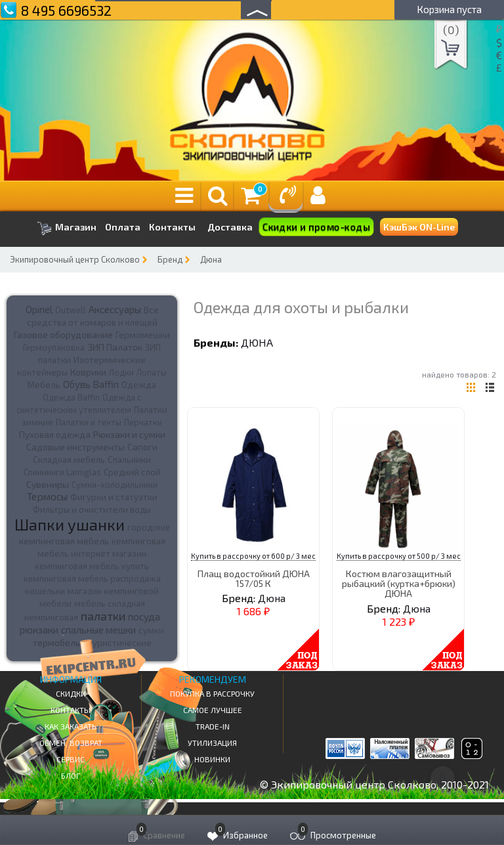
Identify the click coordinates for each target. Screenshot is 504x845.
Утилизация (212, 743)
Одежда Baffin (71, 397)
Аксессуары (115, 309)
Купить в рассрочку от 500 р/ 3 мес (399, 556)
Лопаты (152, 372)
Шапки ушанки (70, 524)
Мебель (44, 385)
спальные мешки (98, 630)
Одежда (139, 385)
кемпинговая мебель (64, 541)
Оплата (123, 227)
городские (149, 527)
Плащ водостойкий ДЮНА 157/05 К (254, 578)
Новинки (212, 759)
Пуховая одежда (55, 434)
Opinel (39, 309)
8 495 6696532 (66, 10)
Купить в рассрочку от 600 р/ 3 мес (253, 556)
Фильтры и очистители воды (92, 509)
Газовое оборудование (63, 335)
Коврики (88, 372)
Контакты (172, 227)
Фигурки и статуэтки (114, 497)
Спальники (129, 460)
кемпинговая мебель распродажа (92, 578)
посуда (144, 617)
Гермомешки (143, 335)
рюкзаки (39, 630)
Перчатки (143, 422)
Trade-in (213, 726)
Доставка (230, 227)
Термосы (47, 496)
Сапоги (142, 447)
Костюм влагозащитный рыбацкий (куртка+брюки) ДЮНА (399, 584)
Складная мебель (69, 460)
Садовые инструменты (75, 447)
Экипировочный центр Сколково (75, 259)
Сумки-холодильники (115, 485)
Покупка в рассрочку (212, 693)
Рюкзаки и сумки (129, 434)
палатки (103, 616)
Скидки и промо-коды (316, 227)
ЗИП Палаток (115, 347)
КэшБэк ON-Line (419, 227)
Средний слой (132, 472)
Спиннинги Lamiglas (62, 472)
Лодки (121, 372)
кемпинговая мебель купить (92, 566)
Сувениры (48, 484)
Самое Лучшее (213, 710)
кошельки (45, 591)
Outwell (71, 310)
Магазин (67, 228)
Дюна (211, 259)
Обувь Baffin (91, 384)
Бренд (170, 259)
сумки (151, 630)
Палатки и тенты (89, 422)
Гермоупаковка (54, 347)
